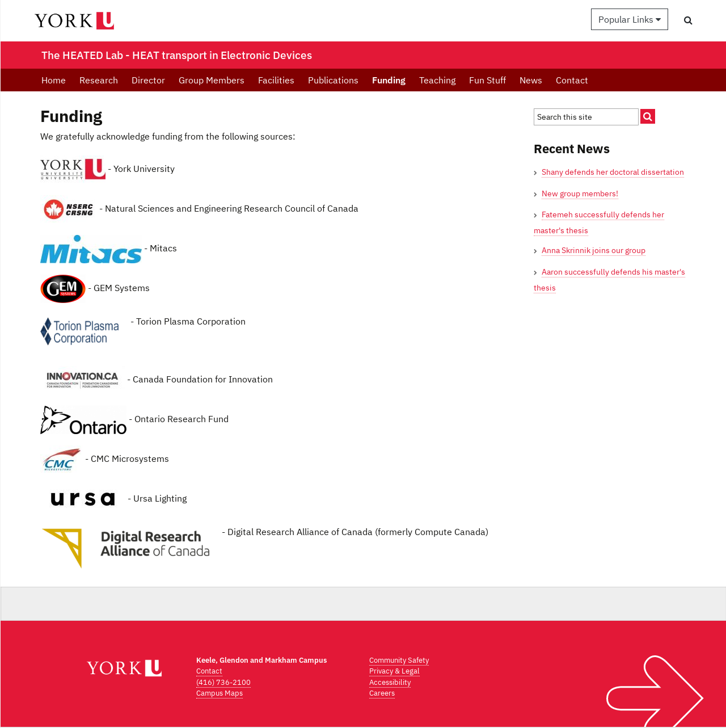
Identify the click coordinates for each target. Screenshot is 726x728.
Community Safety (399, 660)
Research (99, 80)
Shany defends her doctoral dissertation (613, 172)
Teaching (437, 80)
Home (54, 80)
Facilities (276, 80)
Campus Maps (220, 693)
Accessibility (390, 682)
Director (148, 80)
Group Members (212, 80)
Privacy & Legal (394, 671)
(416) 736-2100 (223, 682)
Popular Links (630, 19)
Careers (382, 693)
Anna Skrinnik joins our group (594, 250)
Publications (333, 80)
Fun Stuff (487, 80)
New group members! (580, 193)
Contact (572, 80)
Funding (389, 80)
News (531, 80)
